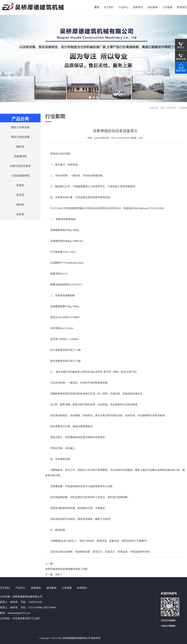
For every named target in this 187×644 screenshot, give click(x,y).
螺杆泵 (20, 147)
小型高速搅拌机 (20, 176)
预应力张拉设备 (20, 137)
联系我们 (82, 588)
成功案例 (51, 588)
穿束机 (20, 185)
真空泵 (20, 195)
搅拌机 (20, 205)
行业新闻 (183, 108)
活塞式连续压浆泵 (20, 166)
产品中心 (20, 588)
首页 (162, 108)
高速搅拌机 (20, 156)
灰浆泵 (20, 214)
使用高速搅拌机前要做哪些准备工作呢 (66, 569)
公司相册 (67, 588)
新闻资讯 (171, 108)
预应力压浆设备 (20, 127)
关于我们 (5, 588)
